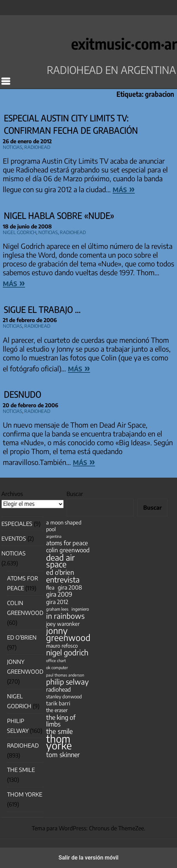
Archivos (12, 494)
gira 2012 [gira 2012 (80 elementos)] (57, 602)
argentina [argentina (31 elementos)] (54, 536)
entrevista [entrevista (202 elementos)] (63, 580)
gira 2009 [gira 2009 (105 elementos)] (59, 594)
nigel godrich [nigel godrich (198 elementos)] (67, 652)
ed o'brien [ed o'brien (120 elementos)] (60, 572)
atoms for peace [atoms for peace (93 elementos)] (67, 543)
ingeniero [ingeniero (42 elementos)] (80, 609)
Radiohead (37, 146)
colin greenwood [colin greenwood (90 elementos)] (68, 550)
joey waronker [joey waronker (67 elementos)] (63, 624)
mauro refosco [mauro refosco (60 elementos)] (62, 646)
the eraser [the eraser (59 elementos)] (57, 710)
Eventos (14, 539)
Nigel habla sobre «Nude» (59, 215)
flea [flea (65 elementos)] (50, 587)
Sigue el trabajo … (42, 309)
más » (124, 188)
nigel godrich (20, 231)
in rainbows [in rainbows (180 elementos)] (65, 616)
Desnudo (23, 394)
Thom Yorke (25, 794)
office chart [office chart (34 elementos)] (56, 661)
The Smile (21, 770)
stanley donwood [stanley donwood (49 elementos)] (64, 696)
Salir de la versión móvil (88, 858)
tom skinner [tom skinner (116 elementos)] (63, 754)
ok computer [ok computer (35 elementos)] (57, 667)
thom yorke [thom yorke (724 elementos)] (59, 742)
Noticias (12, 146)
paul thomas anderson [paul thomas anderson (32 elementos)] (65, 675)
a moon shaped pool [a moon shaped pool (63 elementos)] (64, 526)
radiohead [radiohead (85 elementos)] (58, 689)
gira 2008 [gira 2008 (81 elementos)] (70, 587)
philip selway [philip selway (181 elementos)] (67, 682)
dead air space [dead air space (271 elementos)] (60, 561)
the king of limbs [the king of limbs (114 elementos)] (61, 721)
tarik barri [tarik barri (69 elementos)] (58, 703)
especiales (17, 524)
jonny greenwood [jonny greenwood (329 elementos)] (68, 634)
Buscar (75, 494)
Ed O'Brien (22, 637)
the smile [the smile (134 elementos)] (59, 731)
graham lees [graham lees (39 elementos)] (57, 609)
